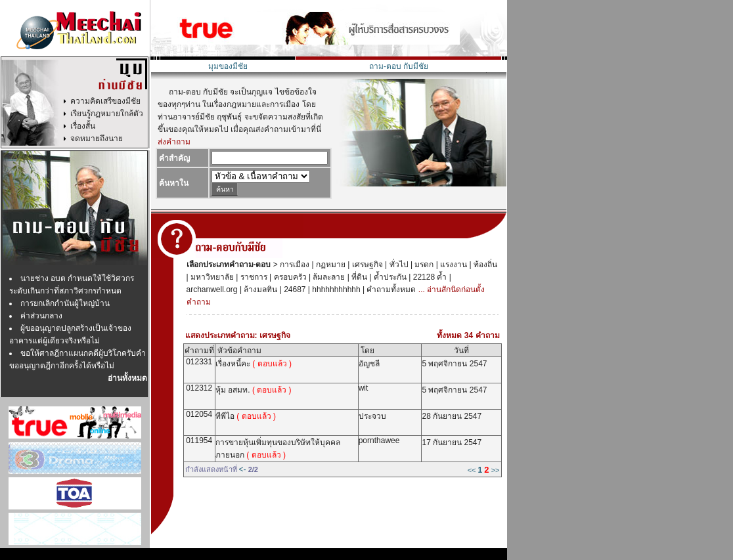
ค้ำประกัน (389, 277)
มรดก (423, 265)
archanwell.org (212, 290)
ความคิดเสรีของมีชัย (105, 101)
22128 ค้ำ (429, 277)
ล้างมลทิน (259, 290)
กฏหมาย (330, 265)
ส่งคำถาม (174, 142)
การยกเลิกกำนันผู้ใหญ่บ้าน (65, 303)
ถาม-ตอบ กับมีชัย (399, 66)
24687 (294, 290)
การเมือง (294, 265)
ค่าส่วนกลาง (41, 316)
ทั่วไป (397, 265)
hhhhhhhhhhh (335, 290)
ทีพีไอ (246, 416)
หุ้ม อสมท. (254, 390)
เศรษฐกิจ (366, 265)
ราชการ (252, 277)
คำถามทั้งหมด (390, 290)
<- (243, 469)
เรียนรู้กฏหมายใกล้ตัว (107, 114)
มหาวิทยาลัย (211, 277)
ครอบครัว (289, 277)
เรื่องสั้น (83, 126)
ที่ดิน (358, 277)
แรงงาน (453, 265)
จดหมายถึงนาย (97, 139)
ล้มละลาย (328, 277)
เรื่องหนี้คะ (254, 364)
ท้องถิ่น (484, 265)
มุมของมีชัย (228, 66)
